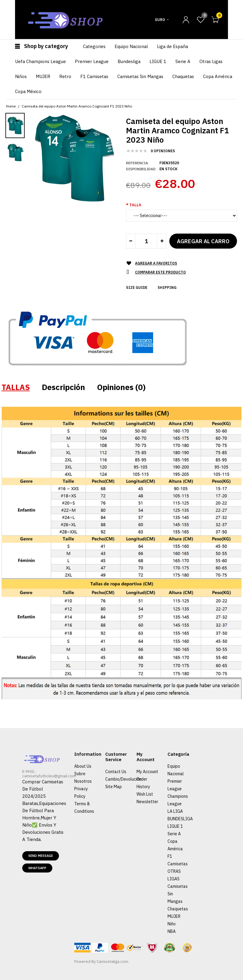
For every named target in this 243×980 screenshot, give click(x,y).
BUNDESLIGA (180, 819)
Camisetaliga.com (112, 962)
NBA (172, 931)
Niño (172, 924)
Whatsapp (37, 868)
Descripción (63, 387)
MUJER (174, 916)
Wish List (145, 794)
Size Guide (137, 287)
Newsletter (147, 802)
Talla (135, 205)
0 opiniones (163, 151)
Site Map (114, 787)
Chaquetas (178, 909)
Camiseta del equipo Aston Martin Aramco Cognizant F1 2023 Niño (77, 106)
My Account (147, 772)
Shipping (167, 287)
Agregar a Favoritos (156, 263)
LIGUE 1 (175, 826)
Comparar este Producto (160, 272)
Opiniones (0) (121, 387)
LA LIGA (175, 811)
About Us (83, 766)
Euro (160, 20)
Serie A (174, 834)
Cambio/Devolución (123, 779)
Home (11, 106)
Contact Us (116, 772)
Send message (41, 856)
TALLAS (16, 387)
